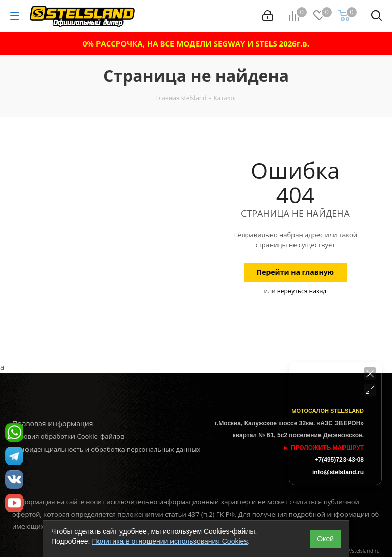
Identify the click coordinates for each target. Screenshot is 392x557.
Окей (325, 539)
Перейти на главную (295, 272)
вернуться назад (302, 291)
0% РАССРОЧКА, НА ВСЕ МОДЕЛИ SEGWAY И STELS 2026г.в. (196, 43)
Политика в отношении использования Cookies (170, 541)
